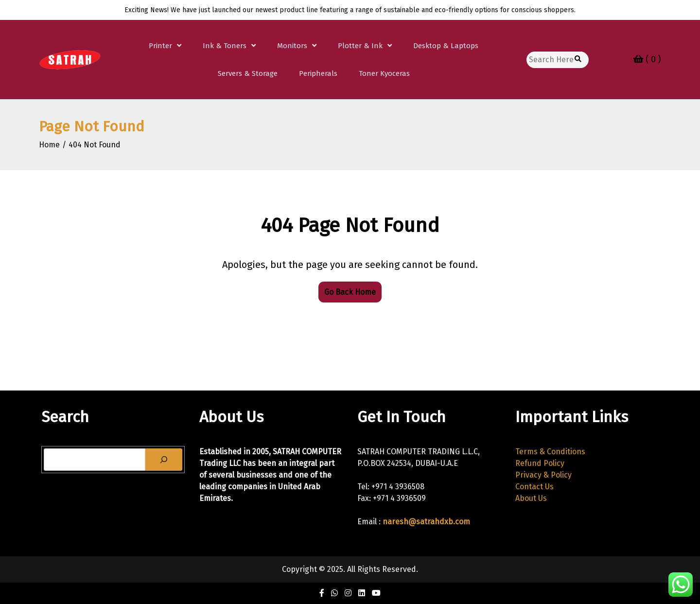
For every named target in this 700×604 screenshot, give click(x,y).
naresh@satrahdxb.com (426, 522)
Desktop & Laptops (446, 46)
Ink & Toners (225, 46)
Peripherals (318, 73)
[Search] (164, 460)
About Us (531, 498)
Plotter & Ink (360, 46)
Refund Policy (540, 463)
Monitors (292, 46)
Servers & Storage (248, 73)
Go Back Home (350, 292)
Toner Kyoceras (384, 73)
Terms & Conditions (550, 452)
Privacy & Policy (543, 475)
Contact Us (534, 487)
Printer (160, 46)
